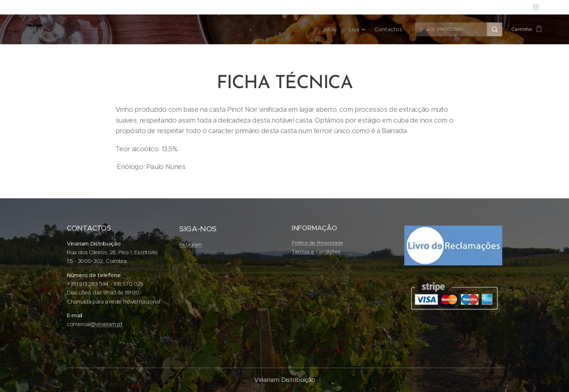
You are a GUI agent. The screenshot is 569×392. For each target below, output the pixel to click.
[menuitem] (335, 29)
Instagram (191, 245)
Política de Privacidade (318, 243)
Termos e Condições (316, 252)
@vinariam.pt (107, 324)
